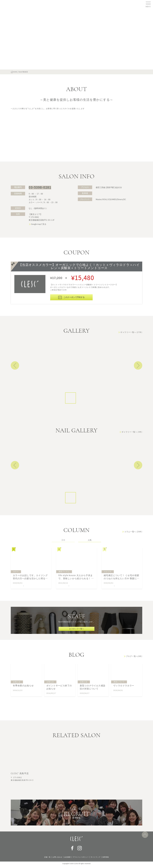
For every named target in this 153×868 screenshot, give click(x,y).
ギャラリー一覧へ (131, 344)
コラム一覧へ (133, 543)
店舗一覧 (44, 859)
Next (138, 377)
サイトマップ (98, 859)
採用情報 (109, 859)
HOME (16, 72)
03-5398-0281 (38, 199)
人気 (90, 552)
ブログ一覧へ (134, 673)
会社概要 (66, 859)
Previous (15, 377)
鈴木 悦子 (28, 598)
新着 (63, 552)
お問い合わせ (55, 859)
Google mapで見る (39, 236)
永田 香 (73, 598)
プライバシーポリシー (81, 859)
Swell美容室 (18, 598)
